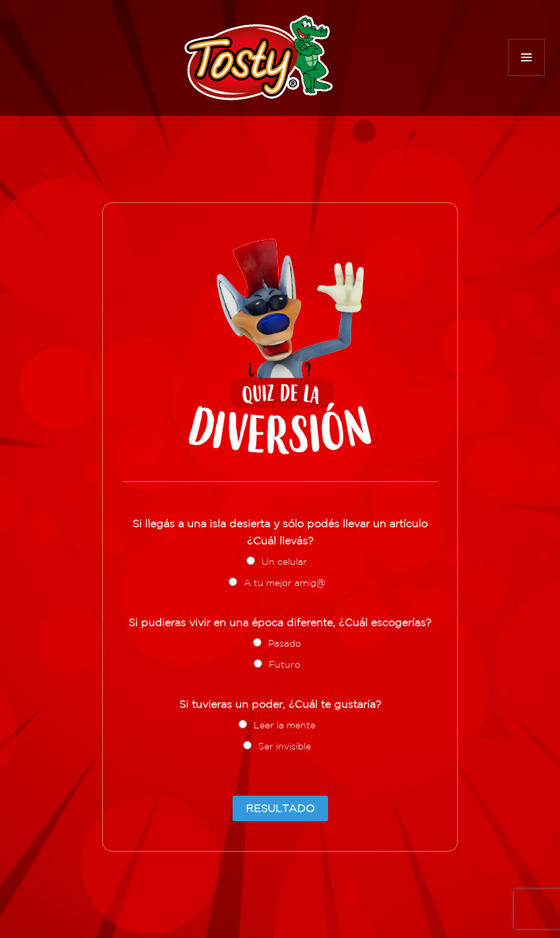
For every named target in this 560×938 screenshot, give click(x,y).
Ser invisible (285, 746)
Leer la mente (285, 725)
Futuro (285, 664)
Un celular (284, 562)
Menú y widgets (527, 75)
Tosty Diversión (259, 58)
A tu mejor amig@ (285, 583)
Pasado (285, 643)
